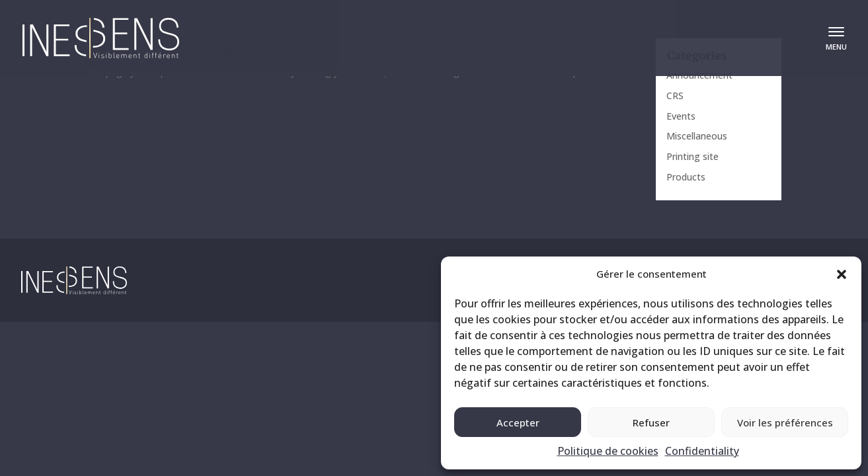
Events (681, 116)
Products (686, 177)
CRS (675, 96)
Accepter (518, 422)
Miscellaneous (697, 136)
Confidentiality (702, 451)
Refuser (651, 422)
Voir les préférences (785, 422)
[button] (842, 274)
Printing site (692, 156)
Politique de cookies (608, 451)
